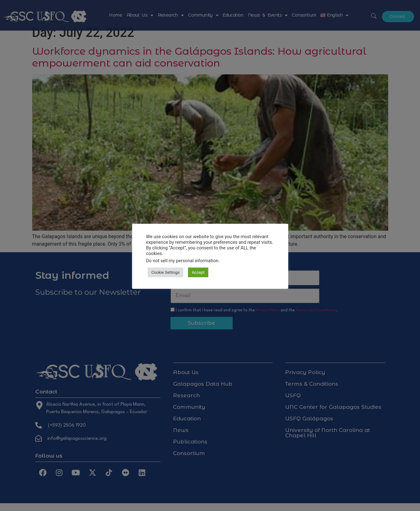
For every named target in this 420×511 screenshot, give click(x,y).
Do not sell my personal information (182, 261)
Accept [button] (198, 272)
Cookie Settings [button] (166, 272)
